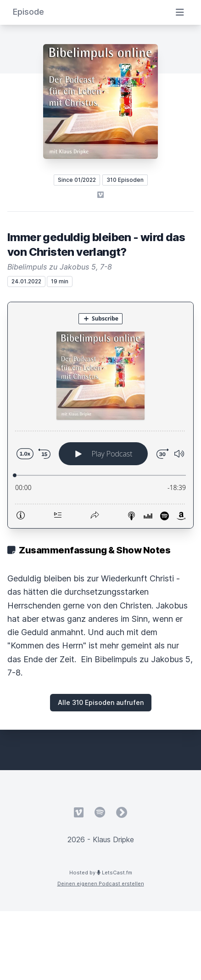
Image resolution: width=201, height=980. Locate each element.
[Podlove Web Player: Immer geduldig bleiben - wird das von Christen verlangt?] (100, 415)
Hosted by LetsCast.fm (101, 873)
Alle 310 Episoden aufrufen (101, 702)
